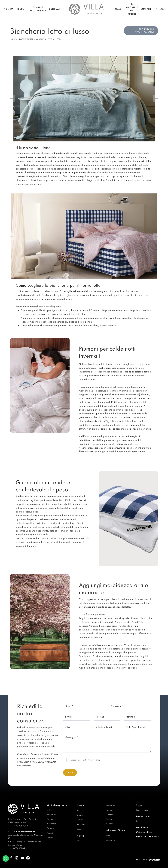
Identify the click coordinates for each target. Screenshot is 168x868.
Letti (49, 810)
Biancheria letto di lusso (48, 39)
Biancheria (52, 824)
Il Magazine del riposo (132, 9)
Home (13, 39)
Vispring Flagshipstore (38, 9)
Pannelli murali (143, 810)
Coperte (50, 828)
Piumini (50, 833)
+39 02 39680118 (20, 826)
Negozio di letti (26, 39)
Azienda (9, 9)
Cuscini (50, 838)
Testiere (80, 815)
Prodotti (22, 9)
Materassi (51, 815)
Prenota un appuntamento (144, 31)
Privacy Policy (94, 760)
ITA (156, 9)
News (118, 9)
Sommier (110, 815)
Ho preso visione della (84, 760)
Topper (50, 819)
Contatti (146, 9)
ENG (162, 9)
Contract (55, 9)
